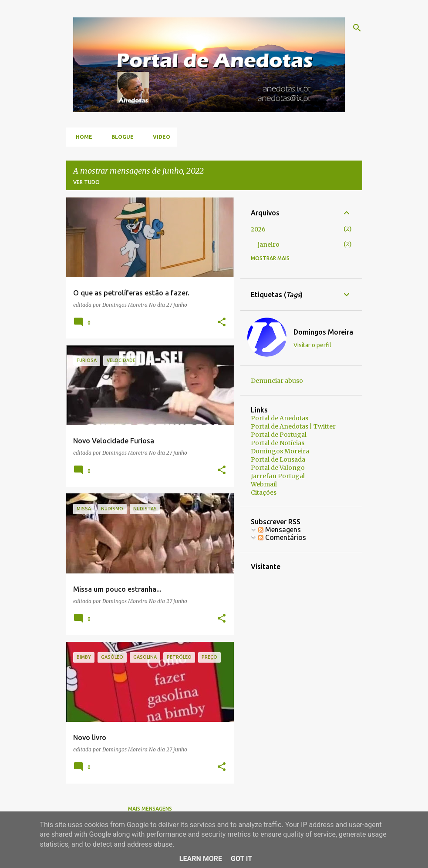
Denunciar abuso (277, 381)
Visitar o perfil (312, 345)
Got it (241, 859)
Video (159, 137)
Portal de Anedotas (280, 418)
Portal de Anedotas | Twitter (293, 426)
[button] (222, 323)
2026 (258, 229)
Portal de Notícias (278, 443)
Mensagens (280, 530)
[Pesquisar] (357, 28)
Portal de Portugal (279, 435)
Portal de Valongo (278, 468)
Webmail (264, 484)
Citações (264, 493)
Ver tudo (86, 182)
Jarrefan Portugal (278, 476)
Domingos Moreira (323, 332)
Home (81, 137)
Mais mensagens (150, 809)
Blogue (120, 137)
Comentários (282, 537)
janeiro (269, 245)
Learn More (201, 859)
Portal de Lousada (278, 459)
